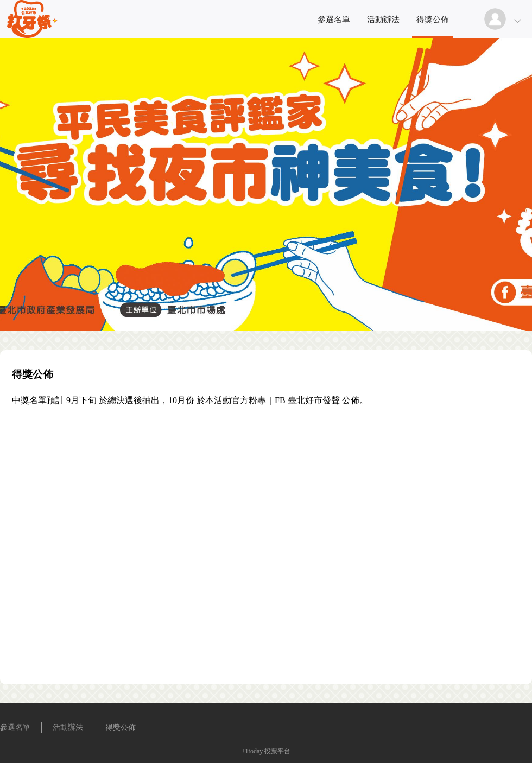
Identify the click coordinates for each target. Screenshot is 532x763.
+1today (252, 751)
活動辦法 (383, 20)
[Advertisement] (128, 543)
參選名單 (334, 20)
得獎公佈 (433, 20)
